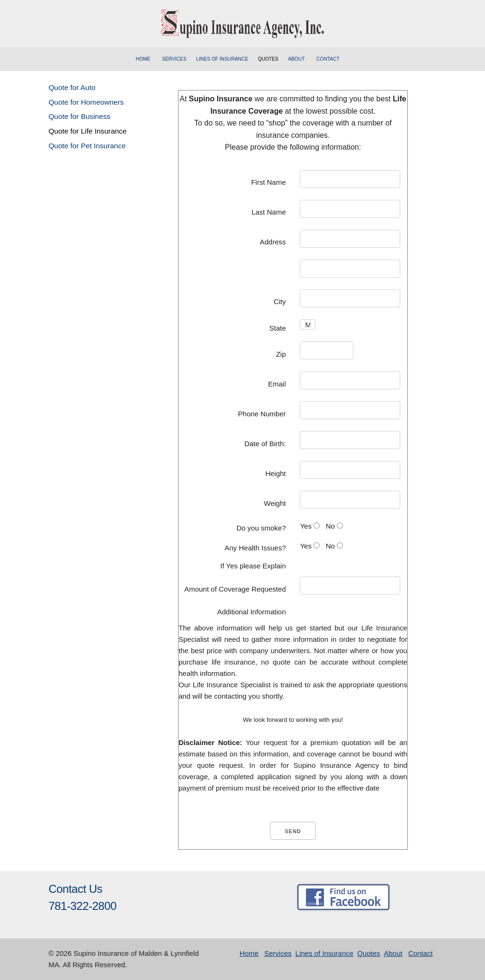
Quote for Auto (72, 87)
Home (143, 59)
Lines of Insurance (222, 59)
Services (174, 59)
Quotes (268, 59)
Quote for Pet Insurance (87, 146)
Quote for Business (79, 116)
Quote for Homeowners (86, 102)
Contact (328, 59)
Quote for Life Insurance (87, 131)
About (296, 59)
